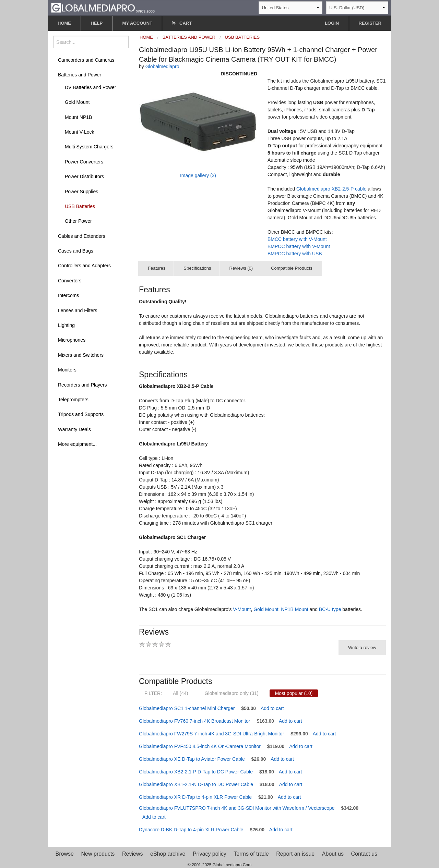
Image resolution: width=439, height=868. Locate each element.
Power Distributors (84, 176)
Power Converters (84, 162)
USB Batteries (80, 206)
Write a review (362, 647)
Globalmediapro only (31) (231, 693)
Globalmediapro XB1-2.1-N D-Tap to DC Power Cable (196, 784)
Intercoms (68, 295)
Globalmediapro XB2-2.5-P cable (331, 189)
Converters (70, 281)
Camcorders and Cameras (86, 60)
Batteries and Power (80, 75)
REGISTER (370, 23)
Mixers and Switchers (81, 355)
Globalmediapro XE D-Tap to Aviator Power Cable (192, 759)
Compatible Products (292, 268)
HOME (64, 23)
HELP (97, 23)
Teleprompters (73, 400)
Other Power (78, 221)
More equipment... (77, 444)
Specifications (197, 268)
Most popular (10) (294, 693)
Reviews (132, 854)
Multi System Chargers (89, 147)
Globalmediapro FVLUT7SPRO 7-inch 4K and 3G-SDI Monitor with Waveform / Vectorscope (237, 808)
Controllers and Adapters (84, 266)
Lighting (66, 325)
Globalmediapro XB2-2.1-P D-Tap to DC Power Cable (196, 772)
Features (157, 268)
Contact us (364, 854)
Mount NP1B (78, 117)
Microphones (72, 340)
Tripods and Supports (81, 414)
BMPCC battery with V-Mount (299, 246)
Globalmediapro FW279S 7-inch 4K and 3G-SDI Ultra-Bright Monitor (211, 734)
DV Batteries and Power (90, 87)
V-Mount (242, 609)
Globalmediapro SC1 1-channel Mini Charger (187, 708)
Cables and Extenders (82, 236)
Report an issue (295, 854)
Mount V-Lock (80, 132)
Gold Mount (77, 102)
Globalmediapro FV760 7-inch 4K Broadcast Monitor (195, 721)
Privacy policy (210, 854)
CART (182, 23)
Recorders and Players (82, 385)
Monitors (67, 370)
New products (98, 854)
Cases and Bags (76, 251)
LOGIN (332, 23)
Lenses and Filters (78, 310)
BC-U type (330, 609)
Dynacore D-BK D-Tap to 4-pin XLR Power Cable (191, 830)
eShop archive (168, 854)
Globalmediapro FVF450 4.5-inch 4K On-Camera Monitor (200, 746)
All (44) (180, 693)
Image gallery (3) (198, 175)
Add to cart (272, 708)
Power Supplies (81, 192)
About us (333, 854)
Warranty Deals (74, 429)
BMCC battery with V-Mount (297, 239)
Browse (65, 854)
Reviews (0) (241, 268)
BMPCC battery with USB (295, 254)
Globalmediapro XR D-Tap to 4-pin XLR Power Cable (195, 797)
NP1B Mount (294, 609)
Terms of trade (251, 854)
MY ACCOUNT (137, 23)
